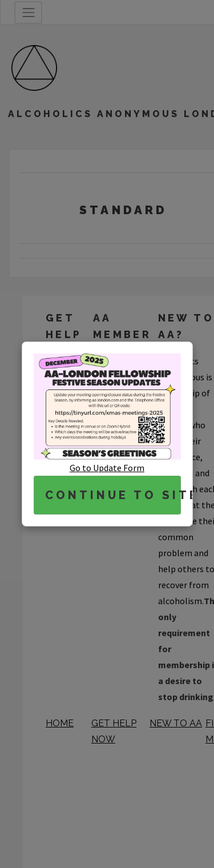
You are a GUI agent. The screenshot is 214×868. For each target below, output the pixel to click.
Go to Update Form (107, 468)
